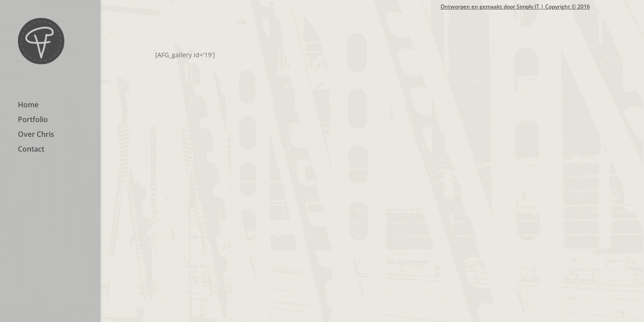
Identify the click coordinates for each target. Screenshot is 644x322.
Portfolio (33, 120)
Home (28, 106)
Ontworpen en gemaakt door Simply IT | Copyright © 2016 (515, 7)
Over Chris (36, 135)
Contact (31, 150)
